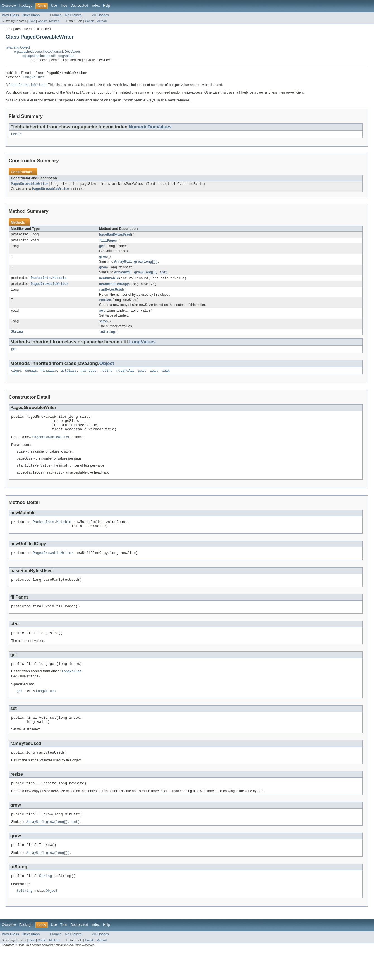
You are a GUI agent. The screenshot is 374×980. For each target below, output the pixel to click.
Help (106, 6)
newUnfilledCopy (114, 291)
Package (26, 6)
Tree (64, 6)
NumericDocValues (150, 129)
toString (107, 342)
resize (105, 308)
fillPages (108, 245)
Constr (42, 21)
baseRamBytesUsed (115, 238)
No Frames (73, 15)
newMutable (109, 285)
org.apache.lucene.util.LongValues (48, 56)
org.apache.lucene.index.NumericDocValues (47, 52)
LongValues (34, 78)
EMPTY (16, 137)
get (102, 251)
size (103, 331)
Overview (9, 6)
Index (95, 6)
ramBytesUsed (111, 297)
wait (142, 382)
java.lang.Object (18, 47)
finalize (49, 382)
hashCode (89, 382)
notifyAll (125, 382)
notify (106, 382)
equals (31, 382)
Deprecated (79, 6)
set (102, 320)
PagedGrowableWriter (30, 187)
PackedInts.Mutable (49, 285)
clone (16, 382)
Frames (56, 15)
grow (103, 262)
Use (54, 6)
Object (107, 374)
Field (32, 21)
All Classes (100, 15)
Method (54, 21)
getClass (69, 382)
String (17, 342)
